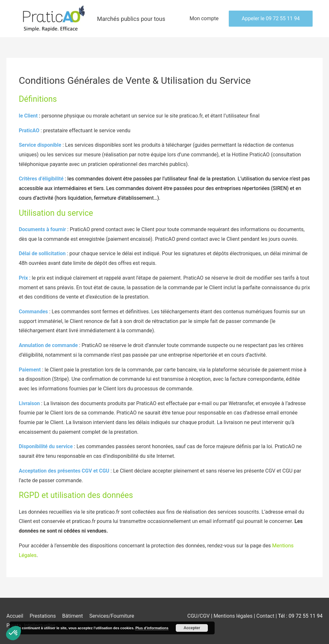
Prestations (43, 616)
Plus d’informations (152, 628)
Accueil (15, 616)
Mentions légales (234, 616)
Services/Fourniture (112, 616)
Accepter (192, 628)
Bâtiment (73, 616)
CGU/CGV (199, 616)
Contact (266, 616)
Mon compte (204, 18)
